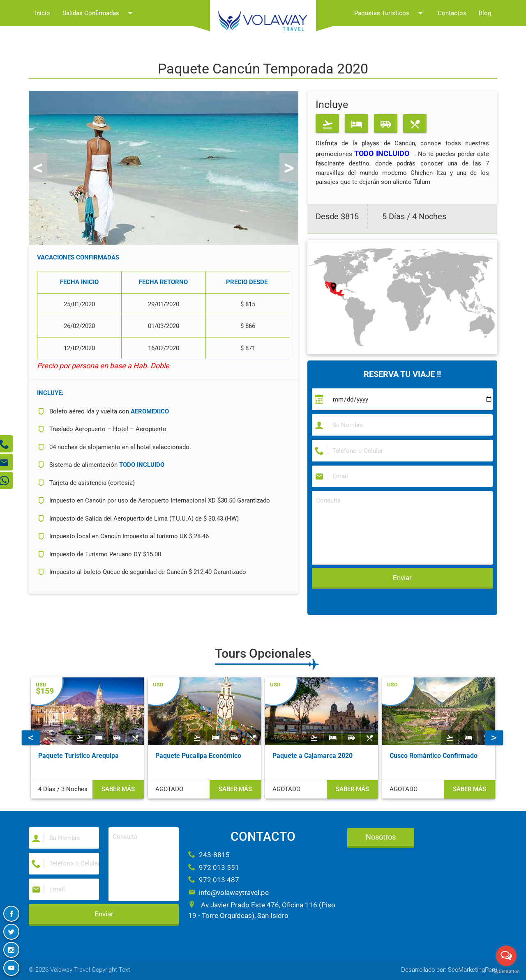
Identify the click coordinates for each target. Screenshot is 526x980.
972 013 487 (214, 880)
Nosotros (381, 837)
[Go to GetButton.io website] (506, 972)
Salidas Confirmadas (99, 13)
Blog (485, 13)
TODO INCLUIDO (382, 153)
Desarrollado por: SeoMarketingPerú (449, 970)
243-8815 (209, 855)
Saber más (118, 789)
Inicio (43, 13)
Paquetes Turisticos (390, 13)
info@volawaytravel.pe (228, 893)
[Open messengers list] (506, 956)
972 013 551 (214, 868)
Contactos (452, 13)
